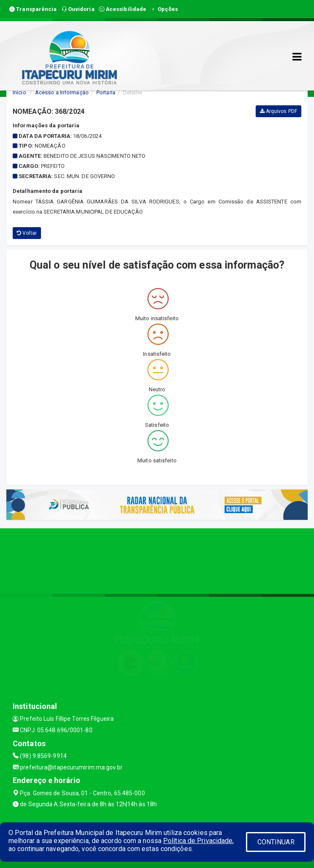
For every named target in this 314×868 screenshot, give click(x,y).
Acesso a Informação (62, 92)
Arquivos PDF (279, 111)
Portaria (106, 92)
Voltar (27, 233)
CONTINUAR (276, 842)
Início (19, 92)
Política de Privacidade (198, 841)
